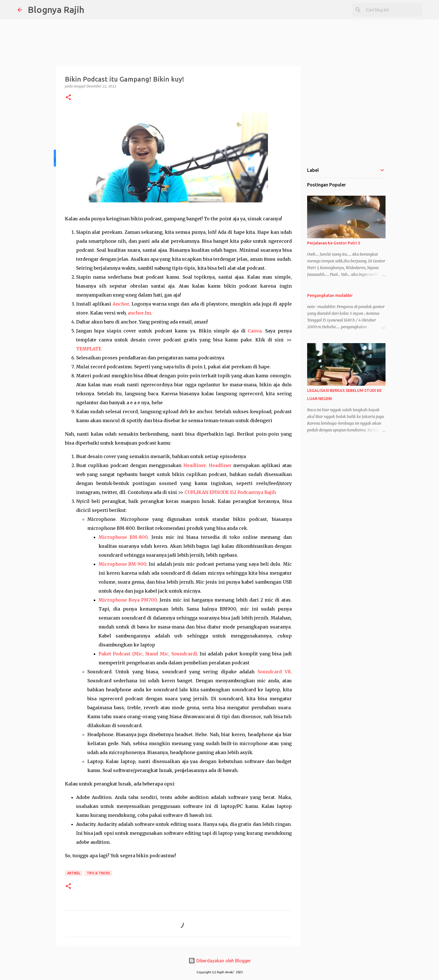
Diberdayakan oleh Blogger (220, 961)
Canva (255, 331)
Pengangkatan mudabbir (330, 295)
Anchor (121, 304)
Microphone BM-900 (122, 564)
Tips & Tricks (98, 873)
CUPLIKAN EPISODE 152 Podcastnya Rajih (230, 492)
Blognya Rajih (56, 10)
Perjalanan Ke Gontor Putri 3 (334, 243)
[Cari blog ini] (393, 10)
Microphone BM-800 (123, 537)
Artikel (74, 873)
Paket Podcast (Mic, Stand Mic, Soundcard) (148, 654)
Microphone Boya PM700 (128, 600)
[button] (68, 98)
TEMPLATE (89, 349)
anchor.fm (139, 313)
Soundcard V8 (274, 672)
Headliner (195, 465)
